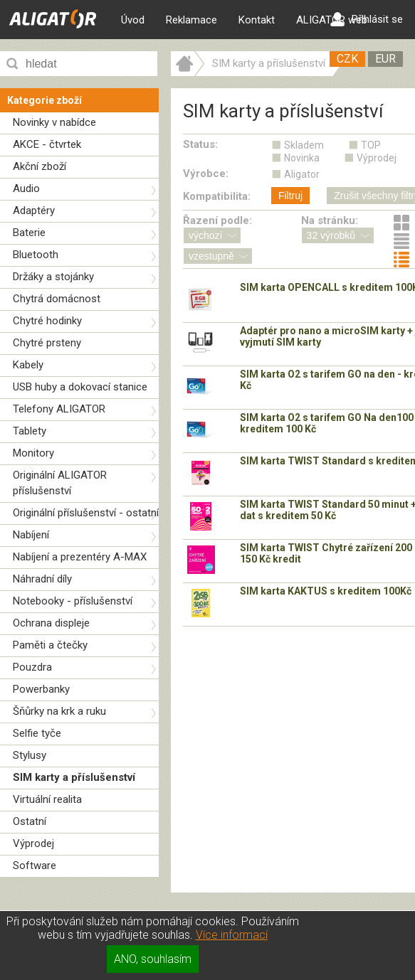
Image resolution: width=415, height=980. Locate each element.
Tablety (30, 431)
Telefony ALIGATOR (59, 409)
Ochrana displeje (51, 623)
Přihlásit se (367, 19)
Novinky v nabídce (54, 122)
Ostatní (30, 821)
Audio (26, 188)
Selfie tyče (37, 733)
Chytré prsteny (47, 343)
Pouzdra (32, 667)
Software (35, 866)
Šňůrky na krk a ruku (59, 711)
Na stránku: (330, 220)
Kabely (28, 365)
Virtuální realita (47, 799)
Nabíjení (31, 535)
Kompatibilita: (217, 196)
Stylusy (30, 755)
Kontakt (257, 20)
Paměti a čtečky (50, 645)
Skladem (304, 145)
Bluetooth (36, 255)
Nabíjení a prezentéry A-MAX (80, 557)
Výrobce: (206, 174)
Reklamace (191, 20)
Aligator (302, 174)
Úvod (133, 20)
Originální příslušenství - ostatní (86, 513)
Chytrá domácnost (57, 299)
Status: (200, 144)
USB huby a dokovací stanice (80, 387)
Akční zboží (40, 166)
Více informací (232, 935)
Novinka (302, 158)
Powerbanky (41, 689)
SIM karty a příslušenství (74, 777)
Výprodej (33, 843)
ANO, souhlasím (153, 959)
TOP (371, 145)
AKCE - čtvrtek (47, 144)
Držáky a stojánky (53, 277)
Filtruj (290, 196)
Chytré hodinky (47, 321)
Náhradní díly (42, 579)
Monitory (33, 453)
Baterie (29, 233)
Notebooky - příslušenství (73, 601)
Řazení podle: (217, 220)
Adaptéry (34, 211)
